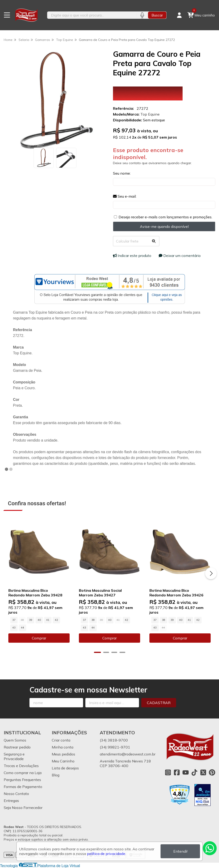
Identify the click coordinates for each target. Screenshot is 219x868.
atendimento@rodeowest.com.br (128, 754)
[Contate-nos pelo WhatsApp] (210, 848)
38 (93, 620)
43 (14, 628)
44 (23, 628)
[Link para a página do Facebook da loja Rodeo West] (177, 772)
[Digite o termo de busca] (92, 15)
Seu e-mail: (125, 196)
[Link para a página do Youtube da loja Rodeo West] (186, 772)
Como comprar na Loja (23, 773)
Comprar (39, 638)
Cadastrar (159, 703)
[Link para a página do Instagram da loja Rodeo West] (168, 772)
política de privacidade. (106, 854)
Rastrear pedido (17, 747)
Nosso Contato (16, 794)
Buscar (157, 15)
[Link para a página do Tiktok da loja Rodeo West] (194, 772)
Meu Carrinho (63, 761)
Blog (56, 775)
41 (48, 620)
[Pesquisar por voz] (142, 15)
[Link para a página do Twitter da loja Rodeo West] (203, 772)
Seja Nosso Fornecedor (23, 808)
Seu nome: (122, 173)
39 (31, 620)
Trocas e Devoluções (21, 766)
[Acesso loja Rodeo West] (179, 15)
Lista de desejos (65, 768)
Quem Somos (15, 740)
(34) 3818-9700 (114, 740)
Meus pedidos (63, 754)
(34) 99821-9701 (115, 747)
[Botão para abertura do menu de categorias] (7, 15)
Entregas (11, 801)
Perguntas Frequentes (22, 780)
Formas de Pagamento (23, 787)
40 (39, 620)
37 (14, 620)
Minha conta (63, 747)
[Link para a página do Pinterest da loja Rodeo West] (212, 772)
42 (56, 620)
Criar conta (61, 740)
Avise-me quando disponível (164, 226)
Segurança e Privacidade (14, 756)
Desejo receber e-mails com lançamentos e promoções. (165, 217)
